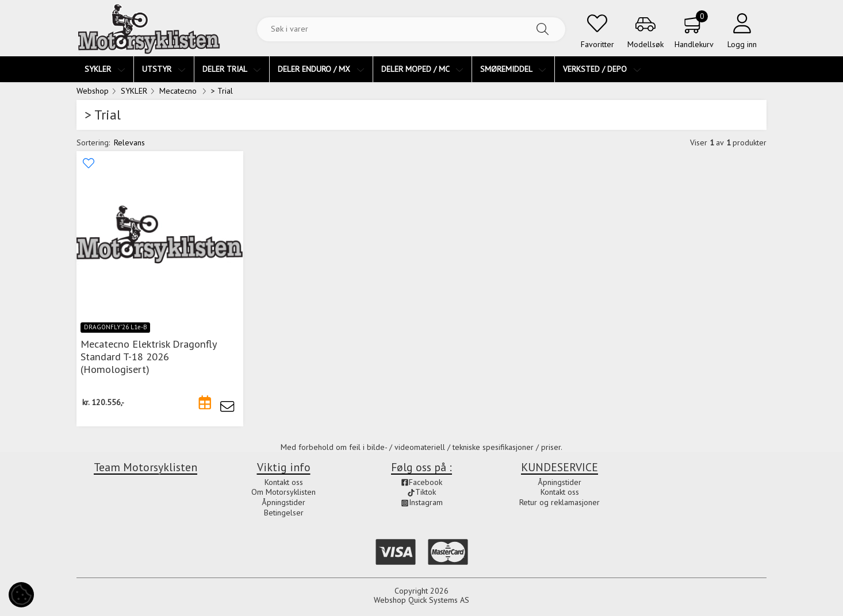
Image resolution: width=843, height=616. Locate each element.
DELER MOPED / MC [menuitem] (422, 69)
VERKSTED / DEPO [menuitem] (602, 69)
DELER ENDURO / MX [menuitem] (321, 69)
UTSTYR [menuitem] (164, 69)
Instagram (422, 502)
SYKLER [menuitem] (105, 69)
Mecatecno (179, 91)
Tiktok (421, 492)
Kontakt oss (284, 482)
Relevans (129, 143)
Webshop (93, 91)
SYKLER (134, 91)
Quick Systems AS (439, 600)
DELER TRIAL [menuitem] (232, 69)
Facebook (421, 482)
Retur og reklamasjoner (560, 502)
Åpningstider (283, 502)
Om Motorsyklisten (283, 492)
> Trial (222, 91)
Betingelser (284, 513)
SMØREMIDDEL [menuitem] (513, 69)
